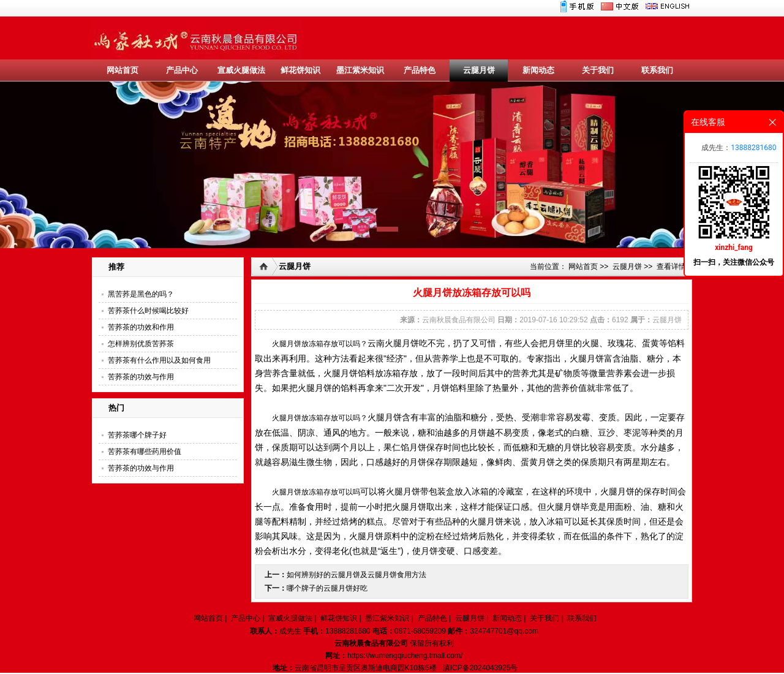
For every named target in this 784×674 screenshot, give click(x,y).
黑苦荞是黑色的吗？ (141, 294)
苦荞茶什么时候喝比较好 (148, 311)
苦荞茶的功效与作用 (141, 377)
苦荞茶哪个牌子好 (137, 435)
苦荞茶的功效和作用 (141, 327)
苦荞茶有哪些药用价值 (145, 452)
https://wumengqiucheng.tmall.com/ (405, 656)
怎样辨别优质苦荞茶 (141, 344)
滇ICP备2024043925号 (481, 668)
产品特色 (420, 70)
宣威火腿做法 (241, 70)
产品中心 (182, 70)
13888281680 (753, 148)
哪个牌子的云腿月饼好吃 (327, 588)
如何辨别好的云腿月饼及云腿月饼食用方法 (356, 575)
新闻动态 (538, 70)
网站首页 (123, 70)
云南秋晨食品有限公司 (459, 320)
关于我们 (598, 70)
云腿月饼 (479, 70)
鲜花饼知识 (300, 70)
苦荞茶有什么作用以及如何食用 (159, 360)
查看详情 (671, 267)
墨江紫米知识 (360, 70)
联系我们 (657, 70)
